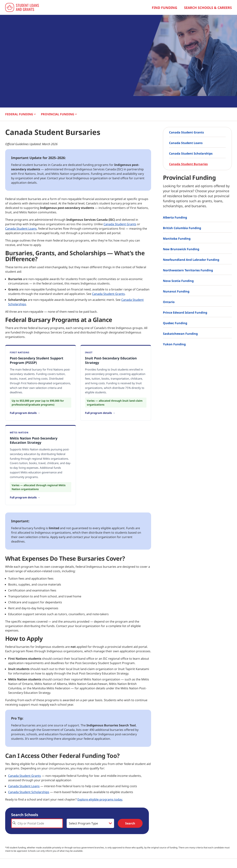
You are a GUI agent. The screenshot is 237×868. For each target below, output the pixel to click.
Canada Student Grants (120, 224)
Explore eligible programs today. (100, 799)
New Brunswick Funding (181, 249)
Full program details (23, 413)
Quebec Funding (175, 323)
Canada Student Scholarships (29, 792)
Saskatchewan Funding (180, 334)
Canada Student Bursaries (188, 164)
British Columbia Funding (182, 228)
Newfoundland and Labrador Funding (191, 260)
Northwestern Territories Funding (188, 270)
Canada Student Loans (21, 229)
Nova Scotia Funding (178, 281)
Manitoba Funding (177, 239)
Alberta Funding (175, 217)
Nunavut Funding (176, 291)
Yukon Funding (174, 344)
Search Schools (25, 815)
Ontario (169, 302)
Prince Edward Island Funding (185, 313)
